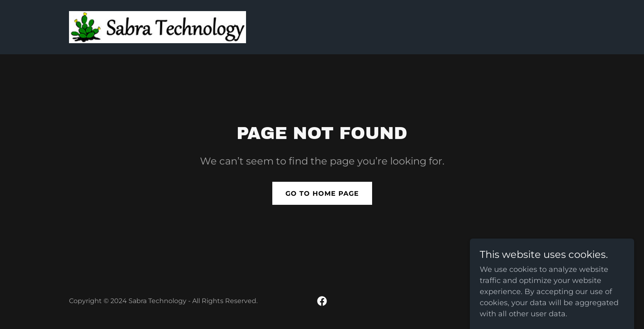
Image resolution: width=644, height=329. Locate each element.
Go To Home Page (322, 193)
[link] (158, 27)
